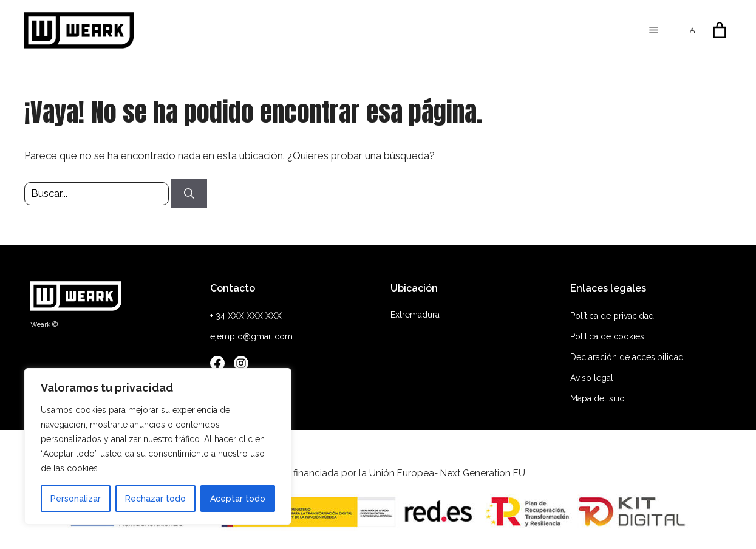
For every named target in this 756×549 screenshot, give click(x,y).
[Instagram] (241, 366)
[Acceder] (693, 31)
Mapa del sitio (598, 398)
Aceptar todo (238, 499)
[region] (158, 446)
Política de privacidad (612, 316)
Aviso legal (592, 378)
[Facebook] (217, 366)
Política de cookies (607, 336)
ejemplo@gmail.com (251, 336)
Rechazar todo (155, 499)
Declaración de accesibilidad (627, 357)
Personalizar (76, 499)
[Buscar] (189, 194)
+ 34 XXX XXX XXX (246, 316)
